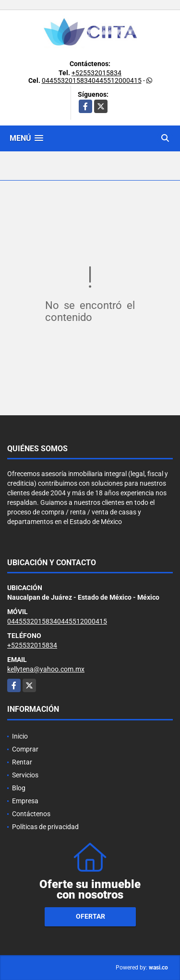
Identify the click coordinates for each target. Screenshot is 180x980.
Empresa (25, 801)
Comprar (25, 749)
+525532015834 (96, 73)
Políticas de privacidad (45, 827)
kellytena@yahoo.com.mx (46, 669)
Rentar (22, 762)
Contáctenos (31, 814)
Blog (19, 788)
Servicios (25, 775)
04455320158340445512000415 (92, 80)
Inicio (20, 736)
